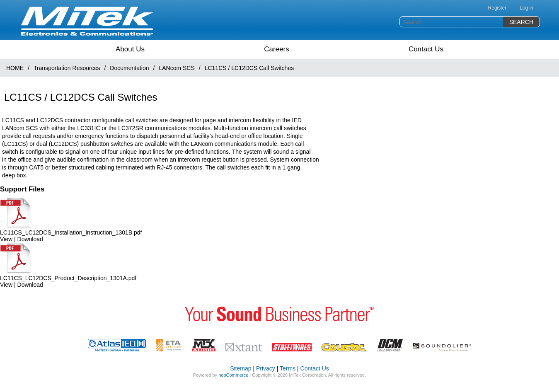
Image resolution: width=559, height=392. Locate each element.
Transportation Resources (67, 68)
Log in (526, 8)
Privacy (266, 368)
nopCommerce (233, 375)
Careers (276, 49)
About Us (130, 49)
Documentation (129, 68)
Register (497, 8)
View (6, 239)
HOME (15, 68)
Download (30, 239)
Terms (288, 368)
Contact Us (426, 49)
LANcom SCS (177, 68)
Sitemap (241, 368)
